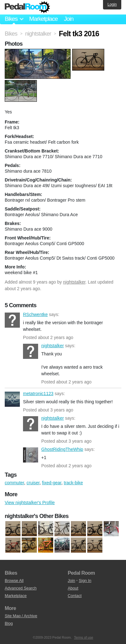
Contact (75, 596)
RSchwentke (12, 320)
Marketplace (43, 19)
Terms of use (84, 637)
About (73, 588)
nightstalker (74, 282)
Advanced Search (21, 588)
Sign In (85, 581)
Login (112, 4)
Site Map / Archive (21, 616)
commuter (14, 483)
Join (69, 19)
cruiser (33, 483)
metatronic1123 (12, 399)
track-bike (74, 483)
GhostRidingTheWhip (31, 455)
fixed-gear (52, 483)
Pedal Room (27, 7)
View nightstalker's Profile (30, 503)
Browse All (14, 581)
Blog (9, 623)
